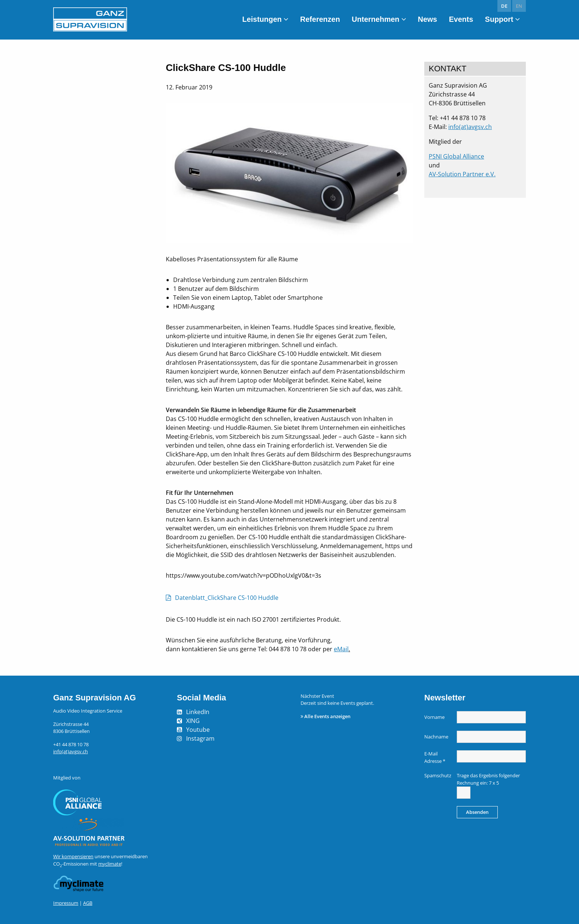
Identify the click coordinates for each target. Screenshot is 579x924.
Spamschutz (438, 775)
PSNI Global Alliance (456, 156)
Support (499, 19)
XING (193, 721)
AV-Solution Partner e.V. (462, 174)
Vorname (434, 717)
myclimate (110, 864)
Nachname (436, 737)
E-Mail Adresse (435, 757)
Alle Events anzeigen (327, 716)
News (428, 19)
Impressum (66, 903)
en (519, 6)
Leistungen (262, 19)
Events (461, 19)
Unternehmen (376, 19)
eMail (341, 649)
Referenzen (320, 19)
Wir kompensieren (73, 856)
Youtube (198, 730)
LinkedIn (198, 712)
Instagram (200, 738)
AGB (88, 903)
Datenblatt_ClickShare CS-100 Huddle (227, 598)
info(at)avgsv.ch (470, 127)
